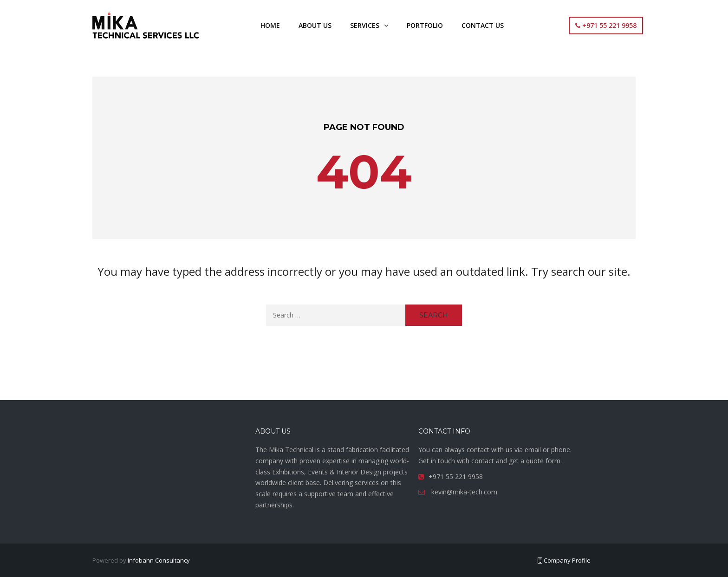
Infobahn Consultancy (159, 560)
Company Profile (564, 560)
